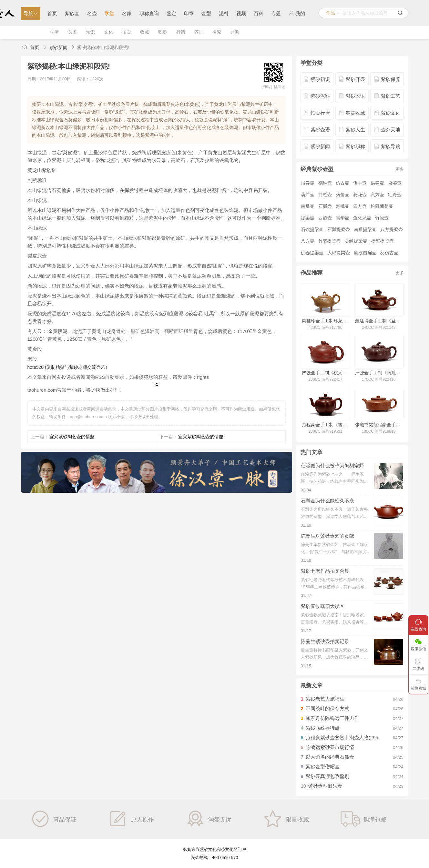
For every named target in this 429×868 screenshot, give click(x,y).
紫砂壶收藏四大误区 (323, 606)
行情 (181, 32)
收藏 (145, 32)
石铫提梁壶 (312, 229)
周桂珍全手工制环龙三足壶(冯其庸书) (325, 321)
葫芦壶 (308, 195)
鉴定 (171, 13)
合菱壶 (395, 183)
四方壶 (360, 206)
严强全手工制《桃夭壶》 (325, 373)
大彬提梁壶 (339, 253)
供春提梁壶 (312, 253)
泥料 (224, 13)
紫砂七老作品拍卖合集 (325, 571)
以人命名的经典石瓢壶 (330, 757)
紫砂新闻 (58, 47)
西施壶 (325, 218)
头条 (72, 32)
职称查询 (149, 13)
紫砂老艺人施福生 (325, 699)
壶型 (206, 13)
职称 (163, 32)
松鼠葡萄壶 (382, 206)
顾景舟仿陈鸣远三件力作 (332, 718)
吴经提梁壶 (356, 241)
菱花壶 (360, 195)
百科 (259, 13)
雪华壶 (342, 218)
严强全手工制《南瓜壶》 (378, 373)
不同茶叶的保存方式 (327, 708)
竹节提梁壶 (330, 241)
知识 (90, 32)
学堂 (109, 13)
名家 (127, 13)
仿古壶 (342, 183)
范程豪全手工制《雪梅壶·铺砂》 (325, 425)
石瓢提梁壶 (339, 229)
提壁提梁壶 (383, 241)
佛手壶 (360, 183)
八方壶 (308, 241)
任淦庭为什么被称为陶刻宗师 (332, 465)
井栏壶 (325, 195)
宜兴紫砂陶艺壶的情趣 (72, 437)
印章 (189, 13)
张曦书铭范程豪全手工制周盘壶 (378, 425)
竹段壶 (382, 218)
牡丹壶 (395, 195)
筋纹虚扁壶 (365, 253)
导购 (235, 32)
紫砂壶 (72, 13)
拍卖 (127, 32)
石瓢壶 (325, 206)
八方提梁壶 (392, 229)
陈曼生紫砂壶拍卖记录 (325, 641)
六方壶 (377, 195)
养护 (199, 32)
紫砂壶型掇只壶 (325, 786)
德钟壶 (325, 183)
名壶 (92, 13)
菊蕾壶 (342, 195)
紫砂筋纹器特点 (323, 728)
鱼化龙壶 (362, 218)
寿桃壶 (342, 206)
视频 (241, 13)
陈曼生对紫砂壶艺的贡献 (327, 536)
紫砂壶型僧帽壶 (323, 767)
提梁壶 (308, 218)
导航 (31, 13)
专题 (276, 13)
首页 (52, 13)
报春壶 (308, 183)
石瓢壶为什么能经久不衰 (327, 501)
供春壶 (377, 183)
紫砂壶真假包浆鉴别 (327, 776)
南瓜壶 (308, 206)
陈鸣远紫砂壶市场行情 (330, 747)
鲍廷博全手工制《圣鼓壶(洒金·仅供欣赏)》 (378, 321)
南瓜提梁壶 (365, 229)
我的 (297, 13)
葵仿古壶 (389, 253)
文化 (108, 32)
